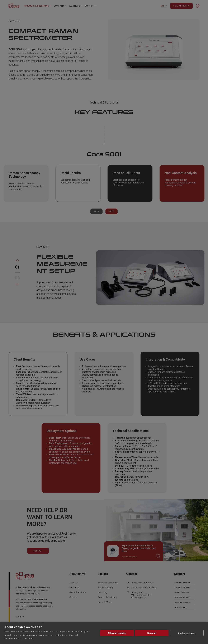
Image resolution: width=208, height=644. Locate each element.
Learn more (27, 639)
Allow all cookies (117, 633)
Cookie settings (187, 633)
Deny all (152, 633)
